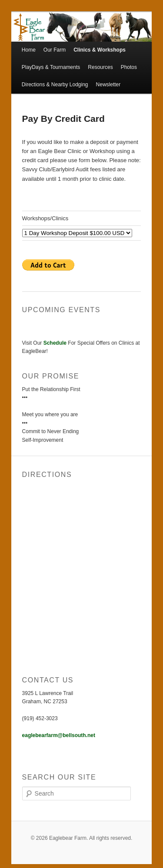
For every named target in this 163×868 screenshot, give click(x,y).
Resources (100, 67)
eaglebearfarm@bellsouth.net (59, 735)
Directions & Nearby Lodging (55, 85)
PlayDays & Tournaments (51, 67)
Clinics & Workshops (100, 50)
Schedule (55, 343)
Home (29, 50)
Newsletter (108, 85)
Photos (129, 67)
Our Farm (55, 50)
